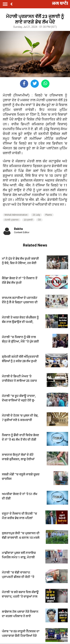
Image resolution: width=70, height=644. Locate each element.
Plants (49, 215)
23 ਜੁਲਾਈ (28, 220)
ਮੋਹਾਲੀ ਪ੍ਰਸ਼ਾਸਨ (12, 220)
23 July (36, 215)
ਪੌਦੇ (39, 220)
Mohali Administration (16, 215)
